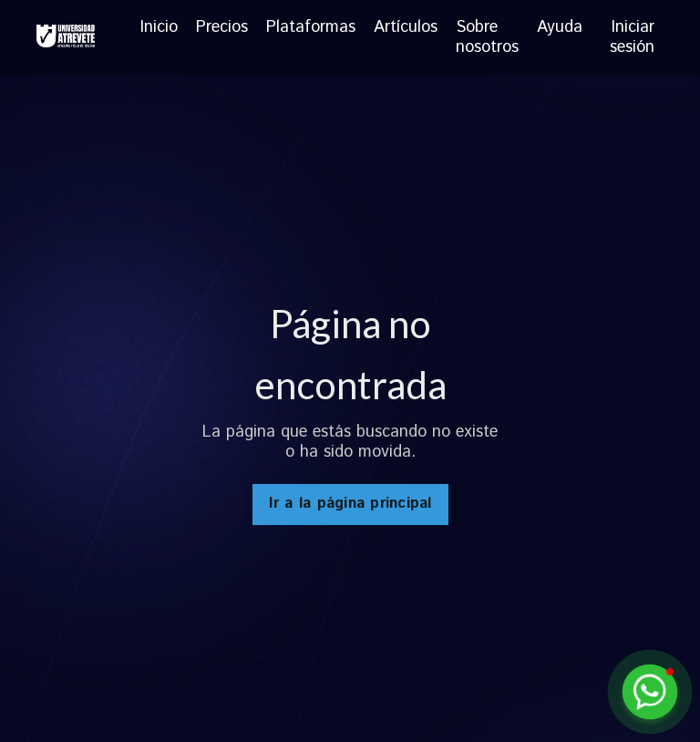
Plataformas (311, 29)
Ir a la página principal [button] (350, 504)
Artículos (406, 29)
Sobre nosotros (487, 38)
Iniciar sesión (632, 37)
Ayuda (560, 29)
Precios (222, 29)
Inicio (159, 29)
